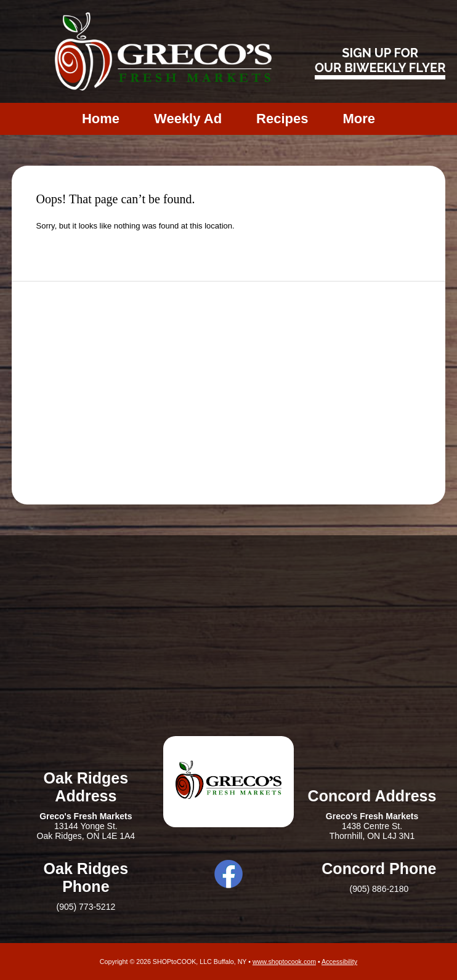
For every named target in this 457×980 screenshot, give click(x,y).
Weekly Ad (188, 119)
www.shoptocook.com (284, 962)
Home (101, 119)
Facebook (228, 874)
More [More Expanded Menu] (359, 119)
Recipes (282, 119)
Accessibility (339, 962)
